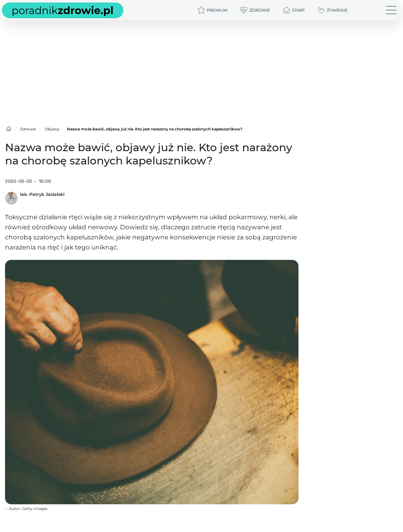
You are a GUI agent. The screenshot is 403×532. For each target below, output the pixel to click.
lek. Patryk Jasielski (42, 194)
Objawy (52, 129)
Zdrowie (28, 129)
